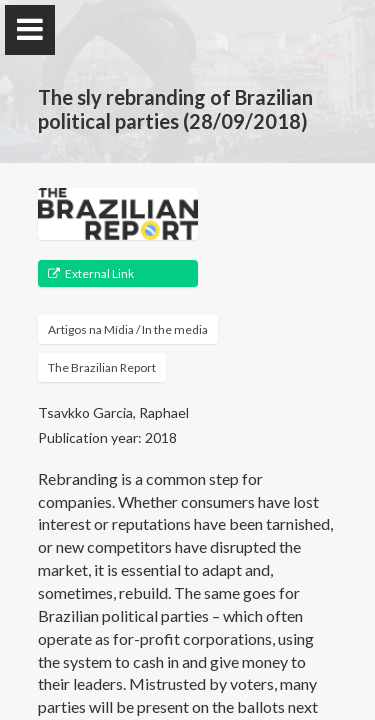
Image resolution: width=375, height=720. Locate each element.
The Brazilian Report (102, 367)
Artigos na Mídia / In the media (128, 329)
